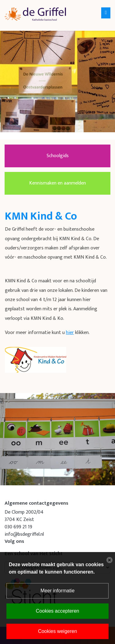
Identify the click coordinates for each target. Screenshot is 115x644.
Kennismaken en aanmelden (57, 183)
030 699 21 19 (18, 527)
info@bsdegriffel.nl (24, 534)
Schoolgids (58, 156)
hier (70, 333)
